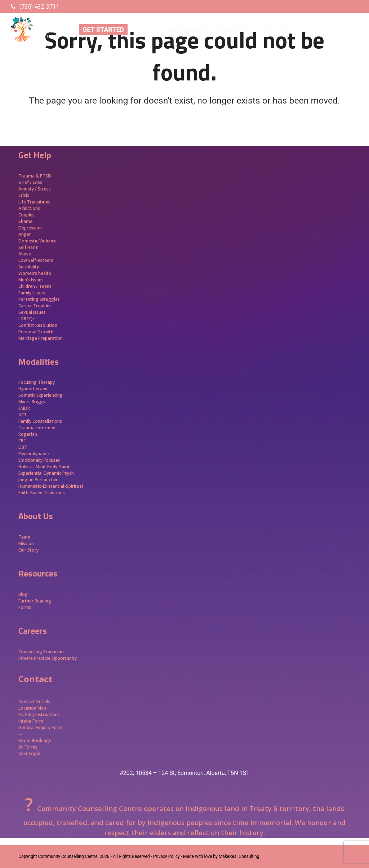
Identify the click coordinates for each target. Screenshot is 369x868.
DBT (23, 447)
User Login (29, 753)
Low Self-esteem (36, 260)
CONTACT (239, 30)
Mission (26, 543)
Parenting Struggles (39, 299)
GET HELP (284, 30)
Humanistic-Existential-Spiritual (51, 486)
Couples (26, 215)
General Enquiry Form (40, 727)
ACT (23, 415)
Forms (25, 607)
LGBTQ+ (27, 319)
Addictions (29, 208)
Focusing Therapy (37, 382)
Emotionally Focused (39, 460)
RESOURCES (190, 30)
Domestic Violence (37, 241)
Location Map (32, 708)
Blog (23, 594)
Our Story (28, 550)
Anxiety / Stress (35, 189)
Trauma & (29, 176)
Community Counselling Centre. (68, 856)
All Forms (28, 747)
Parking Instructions (39, 714)
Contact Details (34, 702)
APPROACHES (335, 30)
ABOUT (146, 30)
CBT (22, 441)
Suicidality (29, 267)
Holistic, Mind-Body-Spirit (44, 467)
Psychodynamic (34, 454)
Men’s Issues (31, 280)
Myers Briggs (32, 402)
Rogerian (28, 434)
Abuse (25, 254)
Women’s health (35, 273)
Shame (25, 221)
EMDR (24, 408)
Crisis (24, 195)
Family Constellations (41, 421)
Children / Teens (35, 286)
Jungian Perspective (38, 480)
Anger (25, 234)
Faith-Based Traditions (42, 493)
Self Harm (28, 247)
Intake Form (31, 721)
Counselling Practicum (41, 652)
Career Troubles (35, 306)
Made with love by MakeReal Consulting (221, 856)
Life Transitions (34, 202)
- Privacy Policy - (166, 856)
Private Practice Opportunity (48, 658)
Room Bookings (35, 740)
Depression (30, 228)
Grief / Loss (31, 182)
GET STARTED (103, 29)
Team (24, 537)
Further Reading (35, 601)
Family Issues (32, 293)
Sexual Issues (32, 312)
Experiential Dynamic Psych (46, 473)
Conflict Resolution (38, 325)
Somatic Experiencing (41, 395)
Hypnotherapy (33, 389)
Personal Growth (36, 332)
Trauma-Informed (37, 428)
